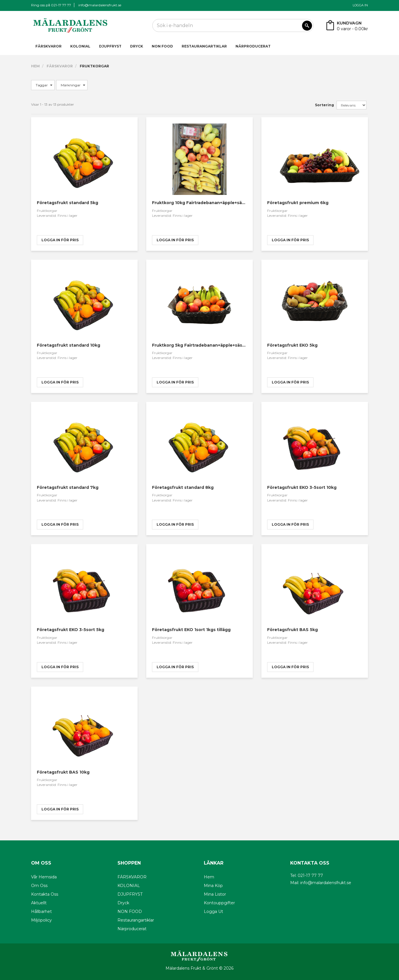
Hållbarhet (41, 911)
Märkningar (73, 85)
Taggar (44, 85)
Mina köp (213, 886)
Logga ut (213, 911)
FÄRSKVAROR (49, 46)
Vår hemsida (44, 877)
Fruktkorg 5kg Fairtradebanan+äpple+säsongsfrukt (208, 345)
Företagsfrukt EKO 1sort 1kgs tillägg (191, 630)
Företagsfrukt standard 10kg (69, 345)
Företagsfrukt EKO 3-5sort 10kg (302, 487)
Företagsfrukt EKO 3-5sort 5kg (71, 630)
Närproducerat (253, 46)
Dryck (137, 46)
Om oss (39, 886)
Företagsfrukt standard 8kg (183, 487)
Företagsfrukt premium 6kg (298, 203)
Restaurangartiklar (204, 46)
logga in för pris (60, 240)
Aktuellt (39, 903)
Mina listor (215, 894)
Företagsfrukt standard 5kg (68, 203)
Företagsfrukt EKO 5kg (292, 345)
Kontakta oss (45, 894)
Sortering (324, 105)
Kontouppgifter (219, 903)
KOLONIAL (80, 46)
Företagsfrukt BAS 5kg (292, 630)
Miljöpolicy (41, 920)
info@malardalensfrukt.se (100, 5)
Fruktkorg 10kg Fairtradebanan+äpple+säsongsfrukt (209, 203)
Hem (35, 66)
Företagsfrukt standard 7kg (68, 487)
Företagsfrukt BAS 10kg (63, 772)
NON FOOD (162, 46)
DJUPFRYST (110, 46)
